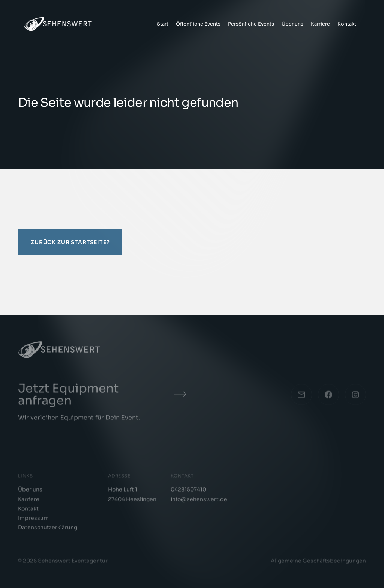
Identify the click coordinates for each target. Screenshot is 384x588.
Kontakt (347, 24)
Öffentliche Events (198, 24)
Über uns (292, 24)
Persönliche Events (251, 24)
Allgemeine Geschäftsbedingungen (318, 563)
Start (163, 24)
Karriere (320, 24)
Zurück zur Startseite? (70, 242)
